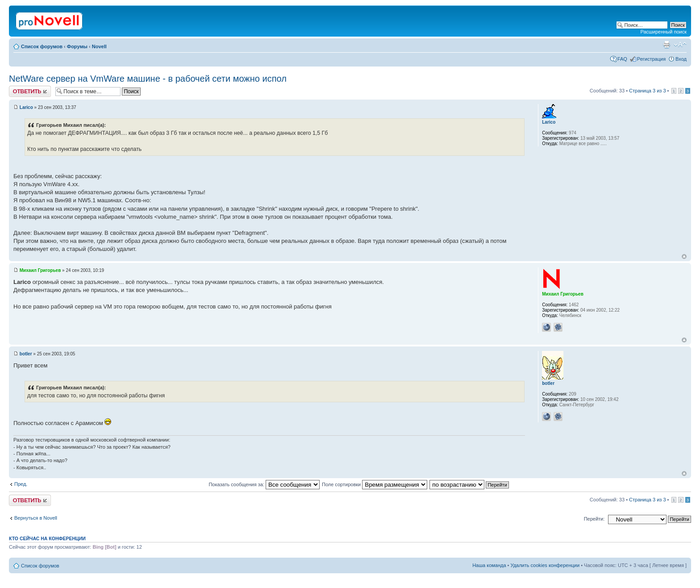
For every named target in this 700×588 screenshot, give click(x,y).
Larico (26, 107)
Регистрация (651, 59)
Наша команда (489, 565)
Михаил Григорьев (40, 270)
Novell (99, 46)
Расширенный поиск (663, 32)
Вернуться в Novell (36, 518)
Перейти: (594, 519)
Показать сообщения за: (264, 484)
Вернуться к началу (684, 256)
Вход (681, 59)
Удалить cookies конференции (545, 565)
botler (26, 354)
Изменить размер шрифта (680, 45)
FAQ (622, 59)
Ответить (30, 91)
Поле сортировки (375, 484)
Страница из (647, 91)
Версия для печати (667, 45)
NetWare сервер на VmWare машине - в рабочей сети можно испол (148, 79)
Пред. (21, 484)
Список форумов (42, 46)
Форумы (77, 46)
